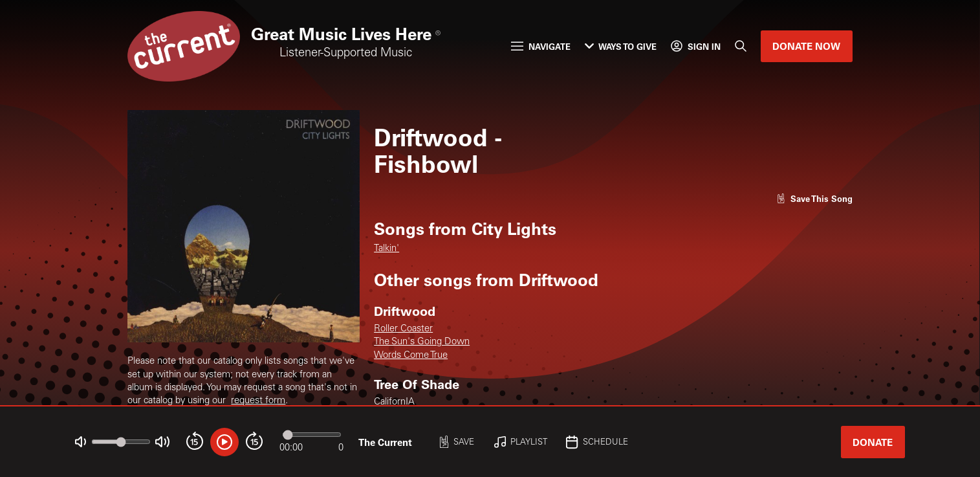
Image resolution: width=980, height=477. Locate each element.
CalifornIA (394, 402)
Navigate (540, 46)
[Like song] (814, 198)
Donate (873, 442)
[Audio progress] (312, 435)
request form (258, 401)
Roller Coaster (403, 329)
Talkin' (387, 249)
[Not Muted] (81, 442)
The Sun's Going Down (422, 342)
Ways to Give (621, 46)
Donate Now (806, 46)
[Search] (740, 46)
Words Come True (411, 356)
